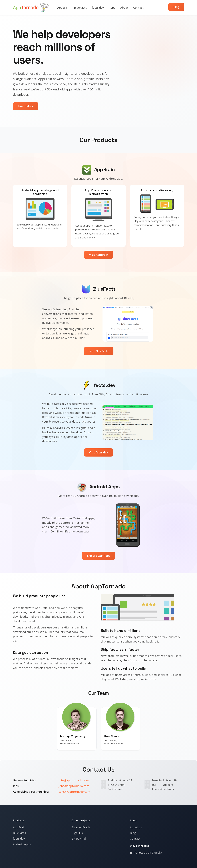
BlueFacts (80, 8)
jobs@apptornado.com (74, 786)
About (124, 8)
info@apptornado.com (74, 780)
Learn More (26, 106)
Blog (176, 7)
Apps (112, 8)
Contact (138, 8)
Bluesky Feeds (81, 827)
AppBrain (63, 8)
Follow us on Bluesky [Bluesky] (146, 853)
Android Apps (22, 844)
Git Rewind (79, 839)
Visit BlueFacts (99, 351)
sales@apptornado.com (74, 792)
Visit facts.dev (98, 452)
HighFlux (77, 833)
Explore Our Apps (99, 556)
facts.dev (98, 8)
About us (136, 827)
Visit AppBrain (99, 255)
